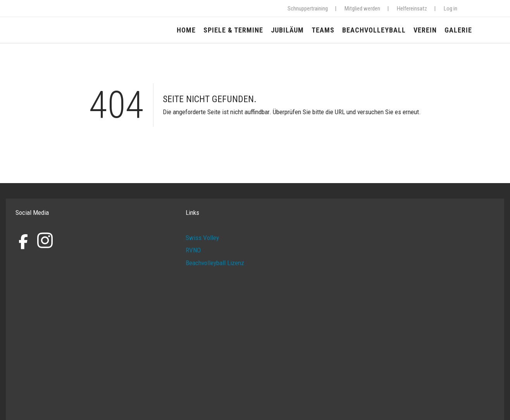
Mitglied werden (362, 9)
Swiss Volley (202, 238)
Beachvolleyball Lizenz (215, 263)
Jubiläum (287, 30)
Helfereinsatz (412, 9)
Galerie (458, 30)
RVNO (193, 250)
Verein (425, 30)
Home (186, 30)
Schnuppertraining (308, 9)
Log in (451, 9)
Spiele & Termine (233, 30)
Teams (323, 30)
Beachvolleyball (374, 30)
